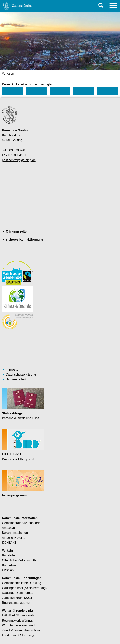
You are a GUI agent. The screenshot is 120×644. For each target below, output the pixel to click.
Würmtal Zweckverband (18, 625)
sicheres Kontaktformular (25, 239)
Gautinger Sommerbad (18, 593)
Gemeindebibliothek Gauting (22, 583)
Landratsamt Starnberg (18, 635)
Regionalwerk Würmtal (18, 620)
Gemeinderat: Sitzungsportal (22, 523)
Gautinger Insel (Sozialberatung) (24, 588)
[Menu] (113, 6)
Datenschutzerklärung (21, 374)
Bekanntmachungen (16, 533)
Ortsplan (8, 570)
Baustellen (9, 555)
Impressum (13, 369)
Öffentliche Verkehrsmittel (20, 560)
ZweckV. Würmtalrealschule (21, 630)
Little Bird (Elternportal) (18, 615)
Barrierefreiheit (16, 379)
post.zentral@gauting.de (19, 160)
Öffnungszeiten (17, 232)
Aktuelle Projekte (14, 538)
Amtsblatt (8, 528)
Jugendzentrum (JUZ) (17, 598)
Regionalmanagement (17, 603)
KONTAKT (9, 543)
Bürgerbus (9, 565)
